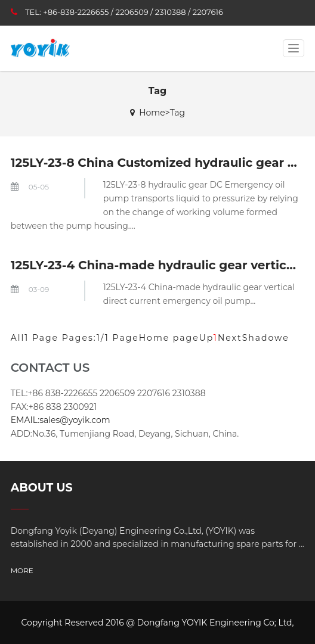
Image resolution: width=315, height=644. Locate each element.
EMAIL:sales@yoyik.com (61, 420)
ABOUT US (42, 488)
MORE (22, 570)
